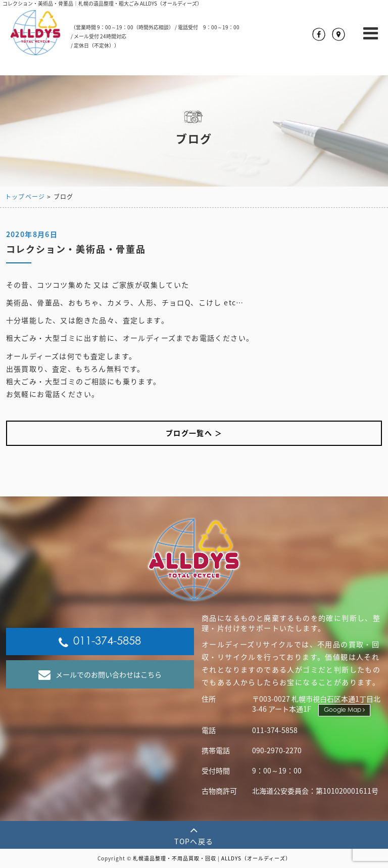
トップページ (25, 197)
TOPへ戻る (194, 835)
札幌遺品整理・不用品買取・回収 (175, 858)
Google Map (344, 710)
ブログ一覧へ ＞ (194, 433)
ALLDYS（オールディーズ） (256, 858)
